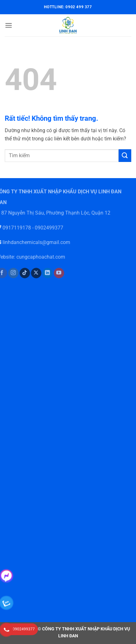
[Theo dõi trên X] (33, 273)
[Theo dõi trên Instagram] (10, 273)
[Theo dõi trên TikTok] (21, 273)
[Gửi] (125, 155)
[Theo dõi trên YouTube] (56, 273)
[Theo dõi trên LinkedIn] (44, 273)
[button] (9, 25)
